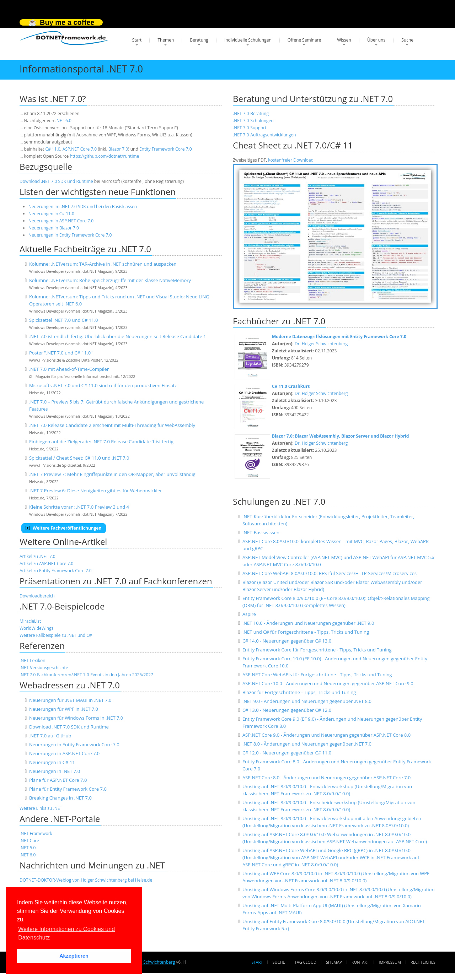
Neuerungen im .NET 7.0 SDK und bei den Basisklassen (83, 207)
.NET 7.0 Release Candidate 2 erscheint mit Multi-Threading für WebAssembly (112, 425)
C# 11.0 (53, 149)
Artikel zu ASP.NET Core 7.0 (46, 564)
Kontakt (360, 962)
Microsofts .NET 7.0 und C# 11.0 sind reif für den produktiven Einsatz (103, 385)
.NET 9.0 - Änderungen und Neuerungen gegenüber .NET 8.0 (307, 701)
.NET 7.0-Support (250, 128)
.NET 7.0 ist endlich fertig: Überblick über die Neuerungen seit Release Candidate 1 (118, 336)
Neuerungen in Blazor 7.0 (54, 228)
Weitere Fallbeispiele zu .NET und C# (56, 635)
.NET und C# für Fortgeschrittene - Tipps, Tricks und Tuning (306, 632)
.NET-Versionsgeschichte (44, 668)
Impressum (390, 962)
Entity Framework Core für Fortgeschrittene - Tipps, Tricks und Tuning (317, 650)
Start (137, 40)
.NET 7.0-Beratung (251, 113)
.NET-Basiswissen (261, 532)
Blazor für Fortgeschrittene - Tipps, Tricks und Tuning (299, 692)
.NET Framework (36, 833)
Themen (166, 40)
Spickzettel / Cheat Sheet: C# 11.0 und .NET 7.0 (79, 458)
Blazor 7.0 (118, 149)
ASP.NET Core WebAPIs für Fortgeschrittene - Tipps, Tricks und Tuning (317, 675)
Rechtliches (423, 962)
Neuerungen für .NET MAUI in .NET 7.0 (70, 700)
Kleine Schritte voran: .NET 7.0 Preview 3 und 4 (79, 507)
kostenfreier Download (291, 160)
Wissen (344, 40)
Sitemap (334, 962)
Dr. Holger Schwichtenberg (321, 344)
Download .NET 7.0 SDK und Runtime (56, 181)
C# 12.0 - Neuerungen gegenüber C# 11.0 (287, 753)
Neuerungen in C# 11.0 (51, 214)
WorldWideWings (36, 628)
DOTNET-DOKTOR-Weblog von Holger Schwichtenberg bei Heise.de (86, 880)
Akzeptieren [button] (74, 956)
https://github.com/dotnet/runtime (104, 156)
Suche (407, 40)
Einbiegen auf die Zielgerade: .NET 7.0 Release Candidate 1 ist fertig (101, 442)
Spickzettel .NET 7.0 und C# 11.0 (64, 320)
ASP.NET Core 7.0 (80, 149)
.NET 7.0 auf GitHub (50, 736)
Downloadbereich (37, 596)
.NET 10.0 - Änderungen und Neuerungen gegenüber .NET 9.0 (308, 623)
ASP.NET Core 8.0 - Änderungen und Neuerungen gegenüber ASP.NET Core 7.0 (326, 778)
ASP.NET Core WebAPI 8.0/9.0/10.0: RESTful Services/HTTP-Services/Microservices (330, 573)
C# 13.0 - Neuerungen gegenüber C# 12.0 (287, 710)
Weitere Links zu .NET (41, 808)
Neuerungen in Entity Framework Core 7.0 (70, 235)
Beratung (199, 40)
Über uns (376, 40)
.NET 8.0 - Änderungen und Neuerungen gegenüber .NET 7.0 (307, 744)
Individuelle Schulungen (248, 40)
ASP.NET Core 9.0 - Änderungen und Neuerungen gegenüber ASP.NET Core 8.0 (326, 735)
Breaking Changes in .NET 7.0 (60, 798)
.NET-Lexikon (33, 660)
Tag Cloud (306, 962)
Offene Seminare (304, 40)
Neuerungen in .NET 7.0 (55, 771)
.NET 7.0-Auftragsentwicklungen (264, 135)
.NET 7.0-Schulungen (253, 121)
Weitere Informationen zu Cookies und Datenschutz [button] (66, 933)
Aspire (249, 614)
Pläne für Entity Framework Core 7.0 (68, 789)
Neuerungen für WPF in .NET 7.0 (64, 709)
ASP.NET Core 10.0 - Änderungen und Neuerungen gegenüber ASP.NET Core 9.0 (328, 683)
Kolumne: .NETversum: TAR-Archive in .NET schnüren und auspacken (103, 264)
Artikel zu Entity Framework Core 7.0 (56, 571)
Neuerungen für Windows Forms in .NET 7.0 (76, 718)
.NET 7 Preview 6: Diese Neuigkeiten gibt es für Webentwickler (96, 491)
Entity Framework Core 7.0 (166, 149)
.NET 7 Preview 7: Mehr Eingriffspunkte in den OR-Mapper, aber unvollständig (112, 474)
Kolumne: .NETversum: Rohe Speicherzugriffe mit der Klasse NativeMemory (110, 280)
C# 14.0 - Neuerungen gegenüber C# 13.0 (287, 641)
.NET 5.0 (28, 848)
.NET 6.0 (63, 121)
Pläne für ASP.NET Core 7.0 (58, 780)
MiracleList (30, 621)
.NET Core (29, 841)
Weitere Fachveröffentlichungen (64, 528)
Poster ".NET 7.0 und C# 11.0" (61, 353)
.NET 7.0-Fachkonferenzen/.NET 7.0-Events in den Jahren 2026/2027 (86, 675)
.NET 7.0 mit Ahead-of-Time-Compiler (69, 369)
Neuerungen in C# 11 (52, 762)
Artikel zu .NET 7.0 (38, 556)
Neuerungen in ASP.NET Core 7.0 (61, 221)
